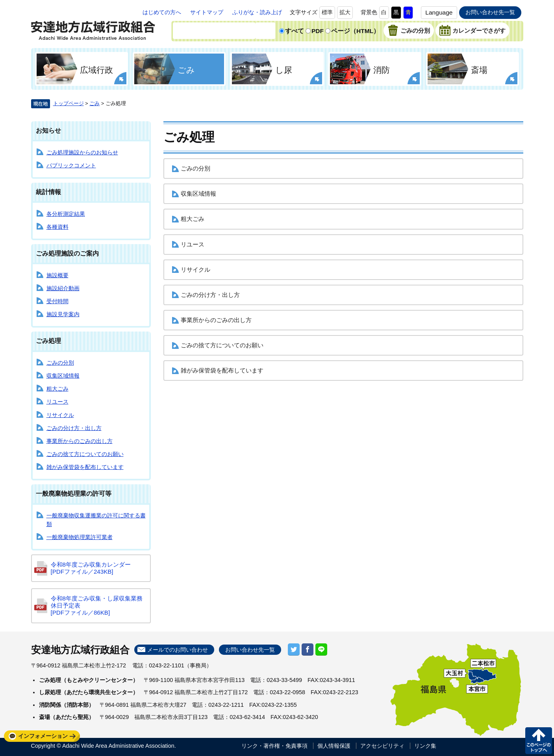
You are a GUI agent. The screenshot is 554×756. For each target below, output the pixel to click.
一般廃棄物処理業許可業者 (80, 537)
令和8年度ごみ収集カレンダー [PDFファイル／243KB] (91, 568)
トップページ (69, 103)
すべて (295, 31)
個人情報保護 (334, 746)
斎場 (479, 70)
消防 (382, 70)
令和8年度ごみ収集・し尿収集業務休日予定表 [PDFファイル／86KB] (97, 605)
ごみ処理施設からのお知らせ (82, 152)
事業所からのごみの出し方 (80, 441)
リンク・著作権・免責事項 (274, 746)
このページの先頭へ (539, 741)
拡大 (345, 12)
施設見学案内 (63, 314)
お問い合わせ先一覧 (490, 12)
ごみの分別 (415, 31)
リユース (57, 402)
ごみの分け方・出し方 (74, 428)
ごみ (186, 70)
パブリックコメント (71, 165)
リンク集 (425, 746)
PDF (318, 31)
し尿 (284, 70)
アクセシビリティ (382, 746)
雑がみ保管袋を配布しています (85, 467)
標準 (327, 12)
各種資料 (57, 227)
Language (439, 12)
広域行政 (96, 70)
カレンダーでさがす (479, 31)
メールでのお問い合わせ (178, 650)
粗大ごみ (57, 389)
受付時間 (57, 301)
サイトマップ (207, 12)
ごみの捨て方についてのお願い (85, 454)
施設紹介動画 (63, 288)
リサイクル (60, 415)
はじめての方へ (162, 12)
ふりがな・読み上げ (257, 12)
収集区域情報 (63, 376)
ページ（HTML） (355, 31)
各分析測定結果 (66, 214)
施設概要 (57, 275)
